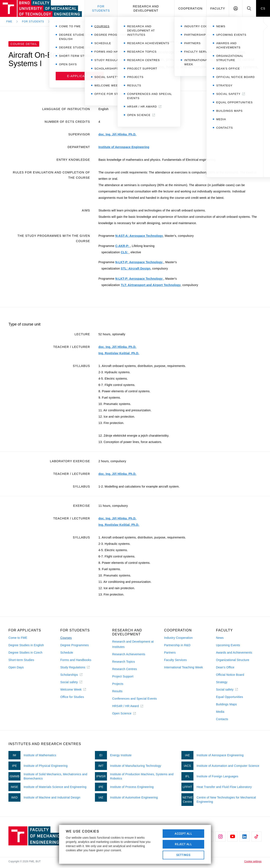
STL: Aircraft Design (136, 268)
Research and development (146, 8)
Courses (61, 22)
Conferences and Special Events (135, 699)
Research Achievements (129, 654)
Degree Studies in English (26, 645)
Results (117, 691)
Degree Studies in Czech (25, 653)
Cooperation (190, 8)
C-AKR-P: (123, 246)
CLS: (125, 252)
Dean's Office (225, 667)
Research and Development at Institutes (133, 644)
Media (220, 712)
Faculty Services (175, 660)
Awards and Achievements (234, 653)
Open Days (16, 667)
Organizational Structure (233, 660)
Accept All (183, 834)
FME (9, 22)
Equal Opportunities (229, 697)
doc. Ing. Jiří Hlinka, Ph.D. (117, 134)
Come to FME (18, 638)
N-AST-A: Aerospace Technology (139, 236)
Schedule (67, 653)
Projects (118, 684)
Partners (170, 653)
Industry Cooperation (178, 638)
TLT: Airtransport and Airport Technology (151, 285)
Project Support (123, 676)
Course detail (89, 22)
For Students (33, 22)
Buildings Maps (226, 704)
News (220, 638)
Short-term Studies (21, 660)
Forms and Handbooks (76, 660)
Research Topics (124, 662)
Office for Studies (72, 697)
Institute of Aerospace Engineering (124, 147)
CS (263, 8)
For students (101, 8)
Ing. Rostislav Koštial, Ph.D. (119, 353)
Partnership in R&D (177, 645)
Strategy (222, 682)
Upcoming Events (228, 645)
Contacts (222, 719)
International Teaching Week (184, 667)
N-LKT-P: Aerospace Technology (139, 262)
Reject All (183, 844)
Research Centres (125, 669)
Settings (183, 855)
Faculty (218, 8)
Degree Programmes (75, 645)
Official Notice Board (230, 675)
